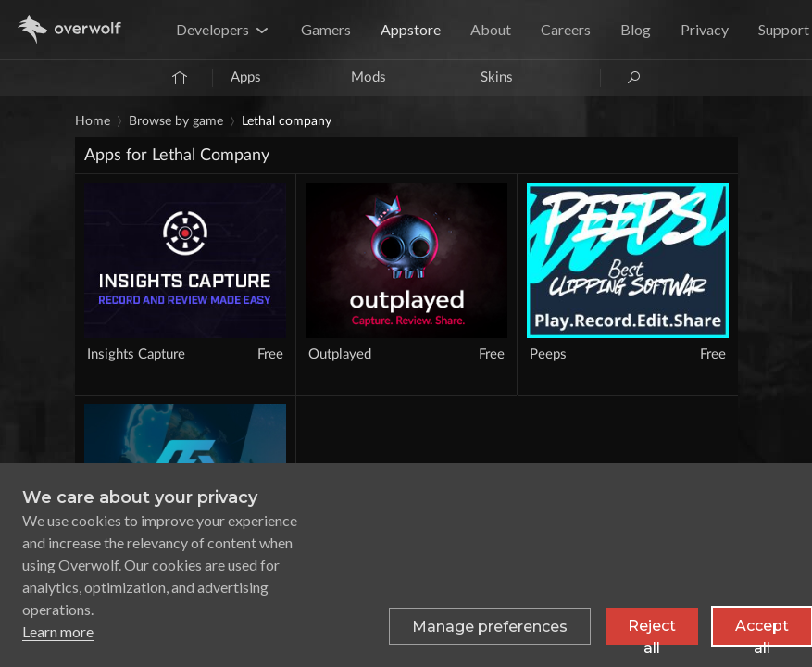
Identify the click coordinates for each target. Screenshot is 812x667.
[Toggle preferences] (490, 626)
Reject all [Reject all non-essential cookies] (652, 631)
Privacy (705, 29)
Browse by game (176, 121)
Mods (369, 77)
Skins (497, 77)
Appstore (411, 29)
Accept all (762, 631)
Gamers (326, 29)
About (491, 29)
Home (93, 121)
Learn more (58, 631)
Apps (246, 77)
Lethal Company (287, 121)
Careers (566, 29)
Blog (636, 29)
